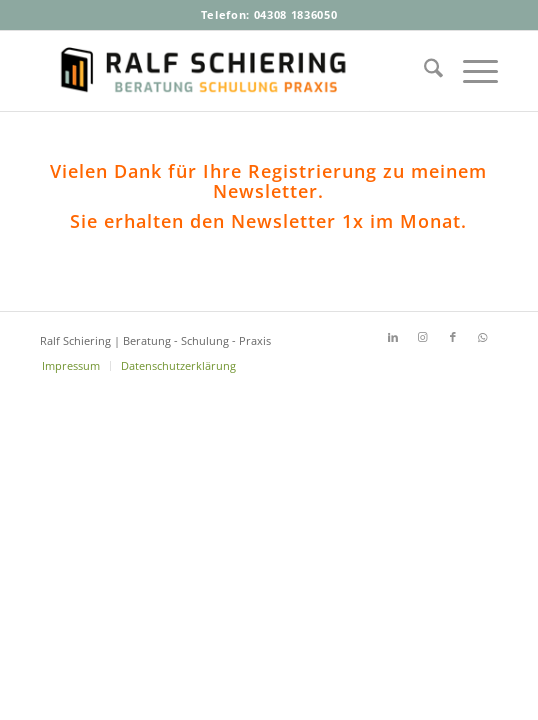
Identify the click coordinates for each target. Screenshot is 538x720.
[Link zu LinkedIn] (393, 337)
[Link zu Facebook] (453, 337)
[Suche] (423, 71)
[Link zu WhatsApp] (483, 337)
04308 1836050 (296, 14)
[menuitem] (423, 71)
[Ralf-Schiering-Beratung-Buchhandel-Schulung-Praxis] (223, 71)
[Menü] (470, 71)
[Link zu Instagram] (423, 337)
